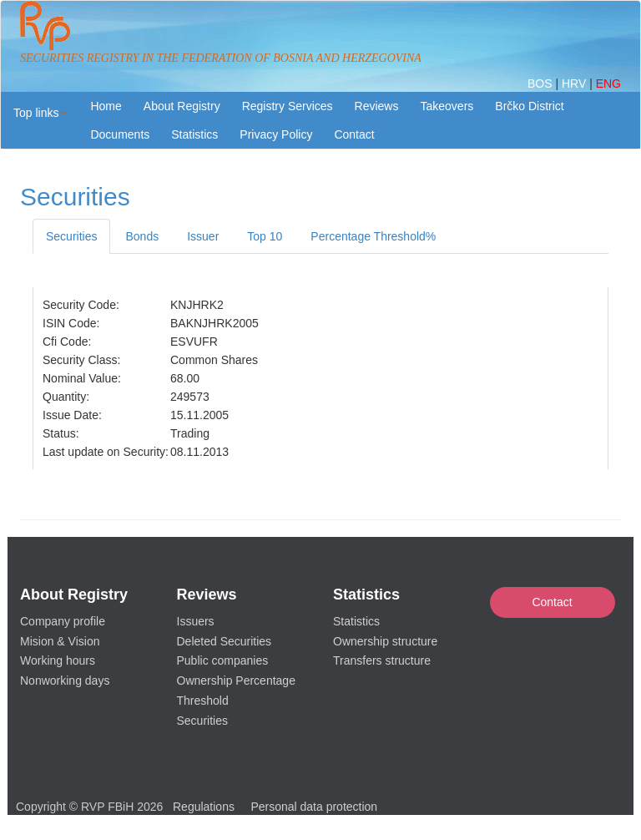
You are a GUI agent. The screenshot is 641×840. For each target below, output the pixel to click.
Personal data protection (314, 807)
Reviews (377, 106)
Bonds (142, 236)
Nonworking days (65, 681)
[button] (40, 113)
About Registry (182, 106)
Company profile (63, 621)
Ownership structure (385, 641)
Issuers (196, 621)
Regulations (204, 807)
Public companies (223, 660)
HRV (575, 83)
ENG (608, 83)
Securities (71, 236)
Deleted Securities (225, 641)
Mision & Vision (60, 641)
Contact (552, 602)
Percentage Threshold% (373, 236)
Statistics (194, 134)
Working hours (58, 660)
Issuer (203, 236)
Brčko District (529, 106)
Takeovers (447, 106)
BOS (541, 83)
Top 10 (265, 236)
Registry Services (288, 106)
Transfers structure (382, 660)
